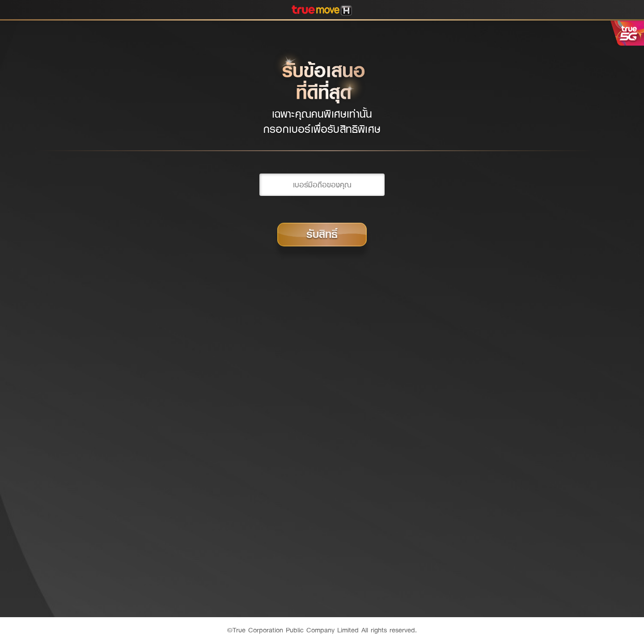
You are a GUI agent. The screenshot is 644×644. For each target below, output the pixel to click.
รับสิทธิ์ (322, 234)
